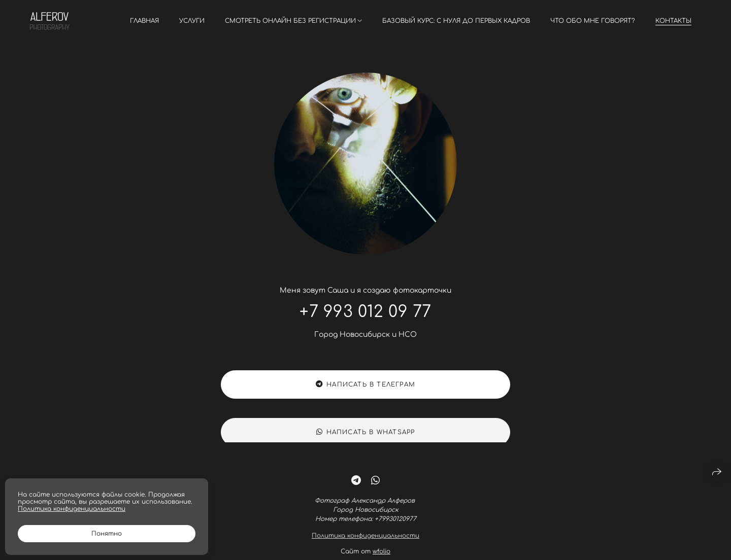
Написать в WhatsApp (366, 438)
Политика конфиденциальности (365, 541)
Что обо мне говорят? (593, 21)
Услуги (192, 21)
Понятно (107, 534)
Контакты (673, 21)
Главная (144, 21)
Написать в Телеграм (365, 385)
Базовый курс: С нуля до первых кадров (456, 21)
